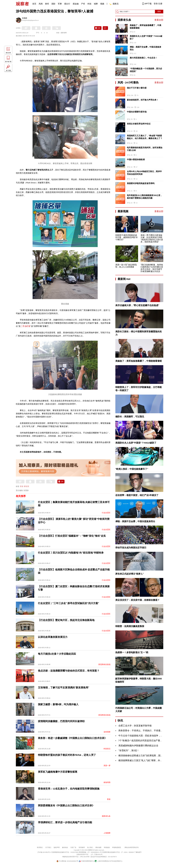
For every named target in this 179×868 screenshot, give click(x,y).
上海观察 (107, 833)
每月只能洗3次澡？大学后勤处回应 (57, 654)
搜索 (159, 12)
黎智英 (27, 486)
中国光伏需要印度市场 (137, 112)
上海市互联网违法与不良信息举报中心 (109, 861)
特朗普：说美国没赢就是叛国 (130, 626)
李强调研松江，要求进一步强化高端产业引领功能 (65, 822)
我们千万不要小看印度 (137, 88)
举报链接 (107, 847)
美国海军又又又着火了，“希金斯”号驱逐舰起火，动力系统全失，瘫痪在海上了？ (145, 137)
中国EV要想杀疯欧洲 (136, 160)
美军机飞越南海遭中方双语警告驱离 (58, 772)
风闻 (41, 4)
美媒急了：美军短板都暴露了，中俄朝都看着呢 (145, 27)
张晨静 (25, 18)
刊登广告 (73, 847)
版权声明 (57, 847)
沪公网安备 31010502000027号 (68, 861)
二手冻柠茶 (25, 326)
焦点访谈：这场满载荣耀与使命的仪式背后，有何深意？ (69, 671)
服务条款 (65, 847)
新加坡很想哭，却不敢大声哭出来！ (143, 100)
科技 (89, 4)
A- (42, 33)
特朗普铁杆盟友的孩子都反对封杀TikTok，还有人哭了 (67, 755)
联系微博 (82, 847)
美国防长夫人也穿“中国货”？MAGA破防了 (146, 37)
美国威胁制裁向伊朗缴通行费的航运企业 (138, 746)
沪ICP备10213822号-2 (44, 852)
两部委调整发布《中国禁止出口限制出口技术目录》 (66, 805)
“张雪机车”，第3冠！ (129, 751)
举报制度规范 (117, 847)
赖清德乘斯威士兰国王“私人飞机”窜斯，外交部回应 (144, 760)
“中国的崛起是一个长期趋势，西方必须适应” (146, 70)
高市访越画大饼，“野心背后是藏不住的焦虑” (137, 305)
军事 (60, 4)
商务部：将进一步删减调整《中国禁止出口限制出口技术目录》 (72, 738)
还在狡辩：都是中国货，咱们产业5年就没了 (137, 495)
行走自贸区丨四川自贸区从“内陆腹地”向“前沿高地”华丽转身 (71, 553)
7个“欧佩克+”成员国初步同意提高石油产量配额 (141, 741)
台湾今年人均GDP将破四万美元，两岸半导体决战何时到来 (144, 173)
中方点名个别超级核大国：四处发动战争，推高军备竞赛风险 (148, 736)
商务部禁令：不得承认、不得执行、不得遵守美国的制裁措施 (148, 731)
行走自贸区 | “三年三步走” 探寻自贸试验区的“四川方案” (69, 603)
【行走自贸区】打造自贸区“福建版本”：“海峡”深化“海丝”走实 (72, 536)
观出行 (67, 4)
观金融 (76, 4)
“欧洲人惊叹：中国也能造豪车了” (132, 469)
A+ (47, 33)
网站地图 (98, 847)
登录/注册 (158, 4)
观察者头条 (106, 816)
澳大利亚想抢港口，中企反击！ (143, 58)
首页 (34, 4)
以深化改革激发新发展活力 (53, 637)
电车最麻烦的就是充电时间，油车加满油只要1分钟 (145, 149)
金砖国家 (107, 732)
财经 (47, 4)
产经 (83, 4)
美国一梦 (107, 766)
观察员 (114, 4)
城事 (96, 4)
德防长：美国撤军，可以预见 (130, 417)
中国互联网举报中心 (87, 861)
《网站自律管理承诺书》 (132, 847)
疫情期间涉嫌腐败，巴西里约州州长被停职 (61, 721)
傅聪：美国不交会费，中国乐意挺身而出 (145, 48)
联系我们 (40, 847)
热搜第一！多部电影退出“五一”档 (132, 652)
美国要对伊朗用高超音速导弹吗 (141, 183)
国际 (53, 4)
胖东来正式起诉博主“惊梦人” (130, 574)
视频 (102, 4)
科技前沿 (107, 749)
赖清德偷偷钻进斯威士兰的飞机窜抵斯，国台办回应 (144, 756)
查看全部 (159, 20)
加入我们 (90, 847)
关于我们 (48, 847)
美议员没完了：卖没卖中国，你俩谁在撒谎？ (137, 600)
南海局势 (107, 782)
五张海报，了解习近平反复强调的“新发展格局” (64, 688)
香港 (22, 486)
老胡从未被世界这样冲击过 (139, 124)
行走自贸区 (106, 513)
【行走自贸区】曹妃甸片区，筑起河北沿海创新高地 (66, 620)
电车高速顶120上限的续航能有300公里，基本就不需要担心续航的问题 (145, 197)
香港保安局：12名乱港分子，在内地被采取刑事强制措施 (69, 789)
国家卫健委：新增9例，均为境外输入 (58, 704)
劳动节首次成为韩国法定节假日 (131, 548)
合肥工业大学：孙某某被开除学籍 (135, 726)
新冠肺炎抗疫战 (104, 664)
